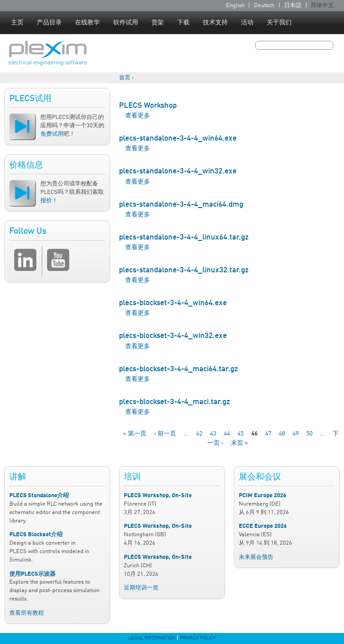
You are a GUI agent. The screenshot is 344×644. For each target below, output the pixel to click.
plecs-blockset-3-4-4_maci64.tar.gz (178, 369)
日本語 (293, 6)
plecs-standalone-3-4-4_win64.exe (178, 139)
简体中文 (322, 6)
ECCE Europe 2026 (263, 526)
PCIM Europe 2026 (263, 496)
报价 (46, 201)
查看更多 (138, 116)
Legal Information (152, 638)
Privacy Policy (198, 638)
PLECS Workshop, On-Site (158, 496)
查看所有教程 (27, 613)
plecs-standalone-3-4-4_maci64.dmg (181, 205)
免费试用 (52, 134)
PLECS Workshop (148, 106)
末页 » (239, 443)
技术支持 (215, 23)
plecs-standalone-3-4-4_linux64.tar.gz (184, 238)
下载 (183, 23)
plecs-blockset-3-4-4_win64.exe (173, 303)
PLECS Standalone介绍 (39, 496)
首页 (125, 78)
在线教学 (87, 23)
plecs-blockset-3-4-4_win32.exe (173, 336)
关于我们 (279, 23)
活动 (247, 23)
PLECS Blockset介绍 (36, 535)
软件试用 (126, 23)
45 (241, 434)
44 (227, 434)
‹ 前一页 (165, 434)
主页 (17, 23)
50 (309, 434)
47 (268, 434)
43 (213, 434)
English (235, 6)
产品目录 (49, 23)
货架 (158, 23)
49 (296, 434)
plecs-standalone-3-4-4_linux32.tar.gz (184, 270)
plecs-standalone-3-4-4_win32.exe (178, 171)
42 (199, 434)
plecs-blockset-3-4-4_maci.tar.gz (174, 402)
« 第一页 (135, 434)
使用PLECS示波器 (32, 574)
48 (282, 434)
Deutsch (264, 6)
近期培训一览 (141, 588)
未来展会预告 (256, 557)
